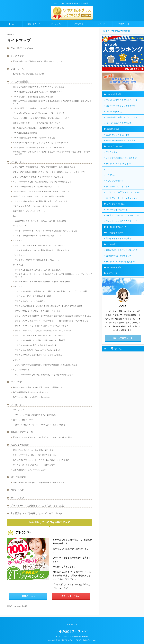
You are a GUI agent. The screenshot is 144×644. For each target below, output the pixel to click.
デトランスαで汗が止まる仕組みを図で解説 (33, 296)
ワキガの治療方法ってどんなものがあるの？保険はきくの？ (38, 92)
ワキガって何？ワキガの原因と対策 (122, 100)
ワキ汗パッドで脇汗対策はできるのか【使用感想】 (36, 415)
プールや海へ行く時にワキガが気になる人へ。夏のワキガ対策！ (39, 113)
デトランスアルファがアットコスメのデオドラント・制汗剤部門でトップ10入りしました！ (53, 321)
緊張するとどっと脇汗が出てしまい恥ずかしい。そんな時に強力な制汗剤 (43, 437)
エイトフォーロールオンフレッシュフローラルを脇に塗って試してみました (46, 231)
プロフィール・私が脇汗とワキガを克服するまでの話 (38, 506)
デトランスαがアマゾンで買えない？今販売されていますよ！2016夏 (43, 331)
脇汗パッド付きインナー (23, 420)
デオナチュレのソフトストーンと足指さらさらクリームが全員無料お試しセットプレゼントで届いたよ (53, 275)
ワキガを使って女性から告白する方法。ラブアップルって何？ (39, 148)
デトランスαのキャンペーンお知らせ (30, 301)
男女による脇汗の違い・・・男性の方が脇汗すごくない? (36, 123)
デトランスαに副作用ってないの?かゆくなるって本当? (36, 206)
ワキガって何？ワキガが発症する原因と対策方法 (33, 97)
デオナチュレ (18, 265)
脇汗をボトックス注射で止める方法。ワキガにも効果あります (39, 387)
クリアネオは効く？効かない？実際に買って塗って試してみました (40, 201)
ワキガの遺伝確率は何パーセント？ (122, 117)
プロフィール (124, 24)
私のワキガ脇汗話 (20, 445)
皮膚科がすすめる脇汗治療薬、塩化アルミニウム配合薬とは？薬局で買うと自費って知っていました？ (52, 102)
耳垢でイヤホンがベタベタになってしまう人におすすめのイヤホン (40, 143)
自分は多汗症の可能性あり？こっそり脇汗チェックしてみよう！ (39, 482)
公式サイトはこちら (71, 596)
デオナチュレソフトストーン (119, 187)
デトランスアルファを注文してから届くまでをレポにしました (41, 355)
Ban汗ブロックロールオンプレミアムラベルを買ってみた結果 (38, 196)
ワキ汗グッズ (17, 405)
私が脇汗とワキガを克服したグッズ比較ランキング (36, 513)
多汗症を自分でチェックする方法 (121, 140)
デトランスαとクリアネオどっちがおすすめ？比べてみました (38, 177)
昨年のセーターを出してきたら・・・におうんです (34, 465)
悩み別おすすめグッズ (22, 432)
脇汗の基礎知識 (18, 477)
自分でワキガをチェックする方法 (121, 106)
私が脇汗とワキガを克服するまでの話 (28, 74)
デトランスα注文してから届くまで (121, 158)
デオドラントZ (19, 255)
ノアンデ (101, 24)
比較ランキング (34, 24)
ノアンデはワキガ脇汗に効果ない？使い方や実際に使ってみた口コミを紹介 (44, 167)
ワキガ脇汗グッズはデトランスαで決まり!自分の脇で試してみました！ (42, 191)
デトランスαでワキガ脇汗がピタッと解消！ (72, 637)
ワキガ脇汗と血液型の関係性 (25, 133)
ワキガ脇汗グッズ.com (22, 48)
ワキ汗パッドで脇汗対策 (117, 210)
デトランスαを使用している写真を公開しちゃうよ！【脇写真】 (41, 340)
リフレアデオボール (21, 370)
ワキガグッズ (17, 162)
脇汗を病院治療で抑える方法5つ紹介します (31, 392)
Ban (15, 216)
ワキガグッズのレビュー (117, 146)
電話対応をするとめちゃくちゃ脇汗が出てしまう (33, 450)
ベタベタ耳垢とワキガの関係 (119, 123)
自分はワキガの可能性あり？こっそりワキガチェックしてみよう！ (40, 87)
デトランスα (56, 24)
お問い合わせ (17, 490)
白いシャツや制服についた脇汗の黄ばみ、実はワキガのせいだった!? (41, 118)
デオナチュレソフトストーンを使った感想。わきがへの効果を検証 (42, 282)
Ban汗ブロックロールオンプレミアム (122, 215)
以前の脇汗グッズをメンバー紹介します (29, 211)
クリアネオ (79, 24)
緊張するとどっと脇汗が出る (119, 238)
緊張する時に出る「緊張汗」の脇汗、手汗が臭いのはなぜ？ (38, 61)
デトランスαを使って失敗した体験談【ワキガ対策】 (37, 345)
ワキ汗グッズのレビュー (117, 204)
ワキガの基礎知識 (20, 82)
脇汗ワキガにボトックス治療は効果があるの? (32, 397)
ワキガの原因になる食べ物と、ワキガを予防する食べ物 (36, 108)
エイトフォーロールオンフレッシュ (122, 198)
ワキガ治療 (16, 382)
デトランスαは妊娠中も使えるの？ (121, 262)
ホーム (11, 24)
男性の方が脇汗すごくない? (118, 256)
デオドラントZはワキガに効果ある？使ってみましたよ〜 (38, 260)
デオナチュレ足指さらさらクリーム (122, 221)
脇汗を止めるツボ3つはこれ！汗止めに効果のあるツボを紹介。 (39, 128)
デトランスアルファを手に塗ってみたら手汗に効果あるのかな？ (42, 326)
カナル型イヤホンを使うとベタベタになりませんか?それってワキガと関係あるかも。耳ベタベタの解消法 (52, 153)
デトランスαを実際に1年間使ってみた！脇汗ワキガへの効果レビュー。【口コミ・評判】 (50, 172)
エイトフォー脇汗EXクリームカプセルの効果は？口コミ (36, 187)
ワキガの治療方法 (114, 112)
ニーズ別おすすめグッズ (117, 227)
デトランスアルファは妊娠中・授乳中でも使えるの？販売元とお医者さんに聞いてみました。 (53, 316)
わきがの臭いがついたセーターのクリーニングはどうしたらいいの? (41, 460)
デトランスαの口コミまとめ (118, 164)
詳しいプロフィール (123, 338)
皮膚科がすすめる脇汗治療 (118, 135)
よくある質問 (17, 56)
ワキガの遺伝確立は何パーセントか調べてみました (34, 138)
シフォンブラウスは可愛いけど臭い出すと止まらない (35, 455)
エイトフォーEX (20, 226)
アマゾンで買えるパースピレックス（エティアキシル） (38, 311)
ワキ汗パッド (18, 410)
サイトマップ (17, 498)
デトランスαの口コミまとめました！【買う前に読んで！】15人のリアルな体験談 (49, 306)
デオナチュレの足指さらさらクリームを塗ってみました (38, 270)
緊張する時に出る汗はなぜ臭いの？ (122, 250)
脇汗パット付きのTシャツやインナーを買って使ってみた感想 (40, 425)
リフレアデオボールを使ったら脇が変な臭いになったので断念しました (42, 182)
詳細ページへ (28, 596)
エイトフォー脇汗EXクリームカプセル (123, 192)
